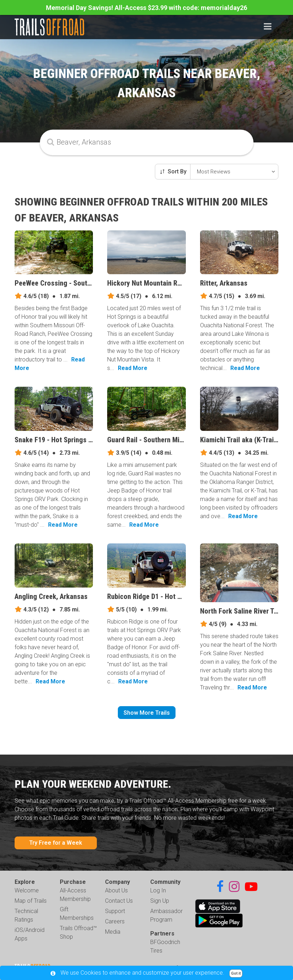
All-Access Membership (75, 895)
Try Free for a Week (56, 843)
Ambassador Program (166, 915)
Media (113, 932)
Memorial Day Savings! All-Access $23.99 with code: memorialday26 (146, 8)
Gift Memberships (77, 914)
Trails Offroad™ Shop (78, 932)
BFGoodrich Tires (165, 946)
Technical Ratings (26, 915)
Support (115, 911)
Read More (133, 368)
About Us (116, 890)
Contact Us (119, 901)
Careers (115, 921)
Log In (158, 890)
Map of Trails (31, 901)
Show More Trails (147, 713)
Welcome (27, 890)
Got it (236, 973)
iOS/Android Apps (30, 934)
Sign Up (160, 901)
